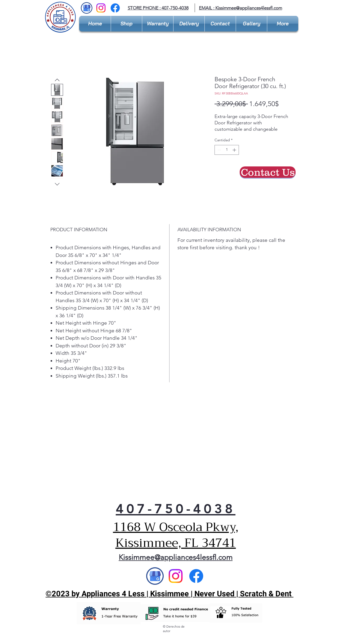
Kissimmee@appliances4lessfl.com (249, 8)
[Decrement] (219, 150)
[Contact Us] (268, 172)
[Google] (155, 576)
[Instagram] (101, 8)
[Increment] (235, 150)
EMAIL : (207, 8)
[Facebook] (115, 8)
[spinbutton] (227, 150)
